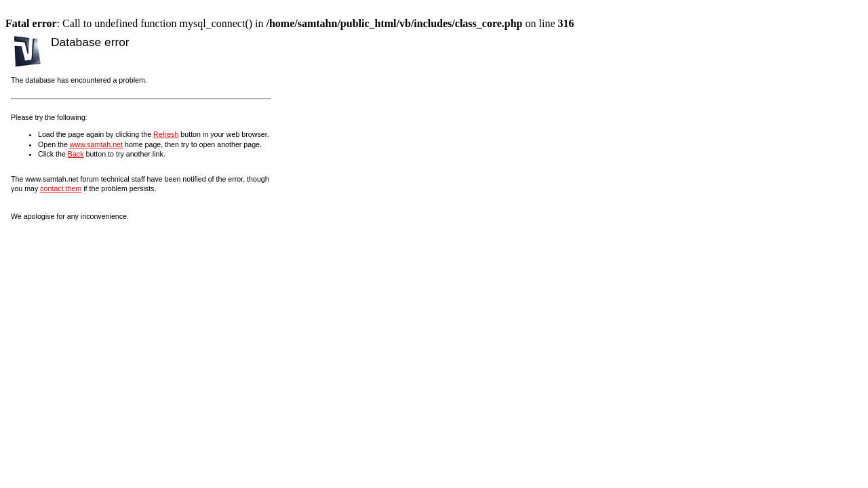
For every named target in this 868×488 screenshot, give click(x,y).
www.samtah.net (96, 144)
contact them (61, 188)
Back (76, 154)
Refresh (166, 134)
